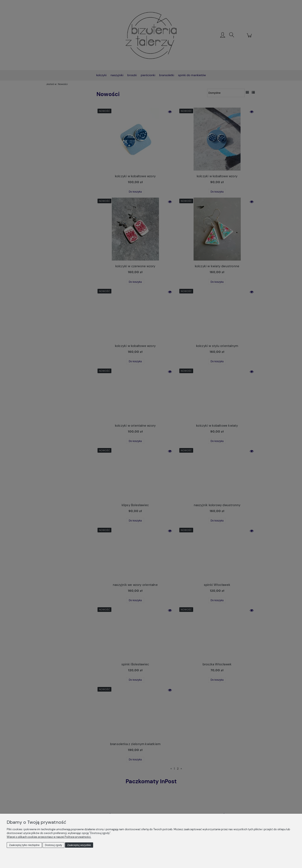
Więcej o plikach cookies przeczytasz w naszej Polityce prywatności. (49, 837)
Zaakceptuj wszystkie (79, 845)
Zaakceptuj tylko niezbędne (24, 845)
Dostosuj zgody (53, 845)
